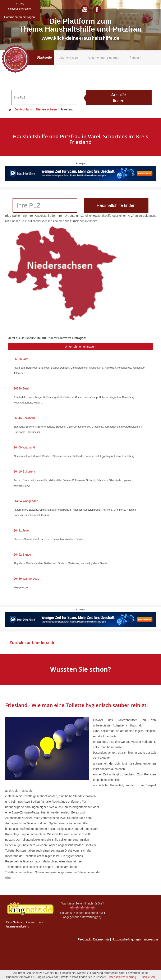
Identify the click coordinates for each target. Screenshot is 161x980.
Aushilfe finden (119, 98)
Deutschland (20, 109)
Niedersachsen (46, 109)
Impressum (151, 939)
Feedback (84, 939)
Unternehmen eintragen (104, 58)
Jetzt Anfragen (69, 58)
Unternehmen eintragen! (81, 347)
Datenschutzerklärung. (122, 977)
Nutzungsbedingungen (126, 939)
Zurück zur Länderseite (32, 643)
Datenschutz (101, 939)
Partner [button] (135, 58)
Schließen (148, 977)
